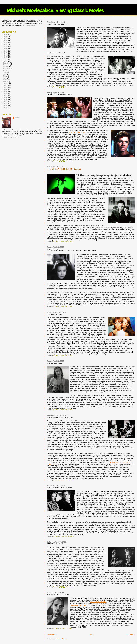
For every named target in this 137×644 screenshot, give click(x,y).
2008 (6, 94)
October (6, 67)
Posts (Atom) (62, 639)
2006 (6, 98)
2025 (6, 37)
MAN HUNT (114, 462)
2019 (6, 49)
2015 (6, 57)
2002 (6, 106)
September (7, 69)
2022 (6, 43)
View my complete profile (10, 137)
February (6, 82)
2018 (6, 51)
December (7, 63)
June (5, 74)
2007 (6, 96)
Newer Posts (52, 634)
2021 (6, 45)
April (5, 78)
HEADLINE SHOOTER (78, 605)
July (5, 72)
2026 (6, 35)
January (6, 84)
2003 (6, 104)
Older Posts (131, 634)
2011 (6, 88)
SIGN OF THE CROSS (77, 132)
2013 (6, 61)
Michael (17, 118)
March (5, 80)
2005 (6, 100)
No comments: (70, 87)
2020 (6, 47)
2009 (6, 92)
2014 (6, 59)
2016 (6, 55)
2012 (6, 86)
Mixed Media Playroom (29, 25)
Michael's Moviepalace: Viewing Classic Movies (55, 10)
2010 (6, 90)
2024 (6, 39)
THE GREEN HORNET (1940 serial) (64, 169)
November (7, 65)
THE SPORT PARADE (99, 602)
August (6, 71)
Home (92, 634)
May (5, 76)
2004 (6, 102)
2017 (6, 53)
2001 (6, 108)
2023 (6, 41)
